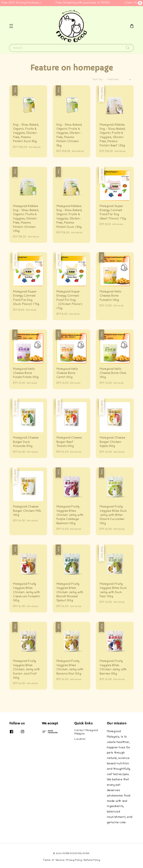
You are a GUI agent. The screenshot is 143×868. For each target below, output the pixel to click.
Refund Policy (92, 860)
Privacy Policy (74, 860)
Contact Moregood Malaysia (86, 732)
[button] (11, 26)
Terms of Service (54, 860)
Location (80, 739)
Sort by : (98, 80)
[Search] (128, 48)
